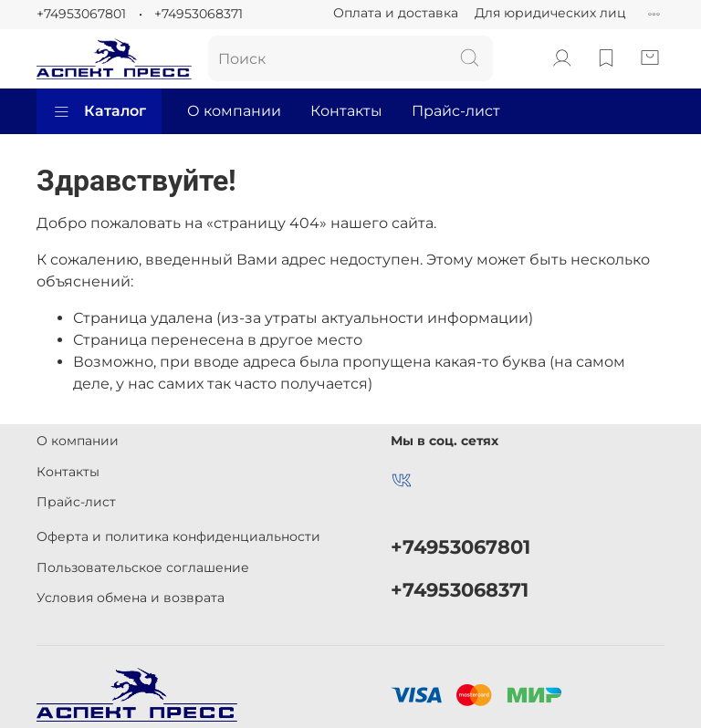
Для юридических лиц (550, 13)
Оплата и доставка (396, 13)
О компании (234, 111)
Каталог (99, 111)
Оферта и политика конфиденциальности (178, 536)
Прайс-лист (456, 111)
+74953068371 (199, 14)
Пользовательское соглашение (143, 567)
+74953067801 (81, 14)
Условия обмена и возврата (131, 598)
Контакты (346, 111)
